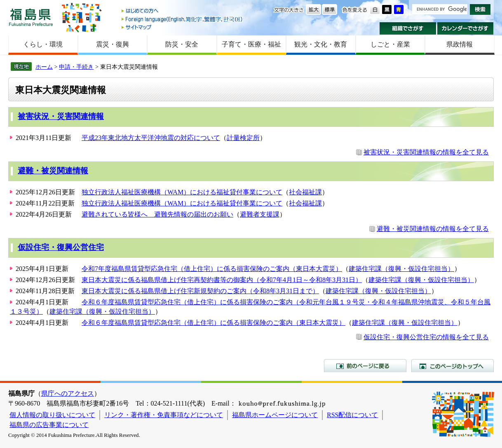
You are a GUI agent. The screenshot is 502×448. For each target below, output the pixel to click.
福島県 (31, 17)
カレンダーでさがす (466, 28)
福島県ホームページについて (275, 415)
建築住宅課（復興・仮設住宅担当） (401, 269)
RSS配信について (352, 415)
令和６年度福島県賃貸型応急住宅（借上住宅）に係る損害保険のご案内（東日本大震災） (213, 323)
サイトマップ (183, 27)
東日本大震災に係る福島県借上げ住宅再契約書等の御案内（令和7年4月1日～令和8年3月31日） (222, 280)
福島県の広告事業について (49, 425)
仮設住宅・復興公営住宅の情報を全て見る (426, 337)
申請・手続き (76, 67)
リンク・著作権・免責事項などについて (164, 415)
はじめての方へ (183, 11)
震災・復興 (113, 44)
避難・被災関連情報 (53, 171)
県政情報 (460, 44)
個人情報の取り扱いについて (52, 415)
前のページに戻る (365, 366)
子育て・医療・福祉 (251, 44)
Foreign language (183, 19)
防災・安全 (182, 44)
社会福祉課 (305, 192)
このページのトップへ (453, 366)
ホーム (44, 67)
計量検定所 (243, 138)
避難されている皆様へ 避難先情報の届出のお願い (157, 214)
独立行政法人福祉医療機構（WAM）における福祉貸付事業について (182, 192)
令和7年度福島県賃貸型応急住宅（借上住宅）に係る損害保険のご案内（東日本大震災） (212, 269)
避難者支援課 (260, 214)
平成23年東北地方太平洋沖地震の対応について (151, 138)
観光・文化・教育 (321, 44)
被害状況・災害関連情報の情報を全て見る (426, 152)
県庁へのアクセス (68, 393)
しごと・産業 (390, 44)
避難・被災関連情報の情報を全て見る (433, 229)
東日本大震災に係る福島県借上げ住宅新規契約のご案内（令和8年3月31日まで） (200, 291)
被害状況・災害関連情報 (61, 116)
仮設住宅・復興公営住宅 (61, 247)
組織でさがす (408, 28)
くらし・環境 (43, 44)
